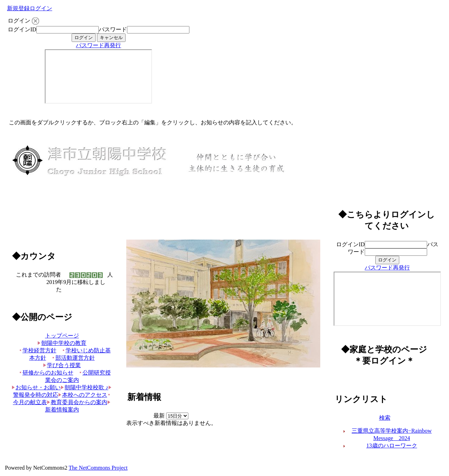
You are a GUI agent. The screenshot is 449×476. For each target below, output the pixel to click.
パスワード (113, 29)
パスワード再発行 (98, 45)
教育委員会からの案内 (77, 402)
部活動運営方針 (73, 358)
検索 (385, 418)
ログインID (22, 29)
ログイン (41, 8)
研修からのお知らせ (46, 373)
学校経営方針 (38, 350)
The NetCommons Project (98, 468)
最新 (171, 416)
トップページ (62, 336)
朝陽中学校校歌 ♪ (84, 387)
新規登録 (18, 8)
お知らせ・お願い (36, 387)
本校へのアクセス (83, 395)
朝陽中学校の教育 (62, 343)
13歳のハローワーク (392, 446)
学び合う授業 (62, 365)
